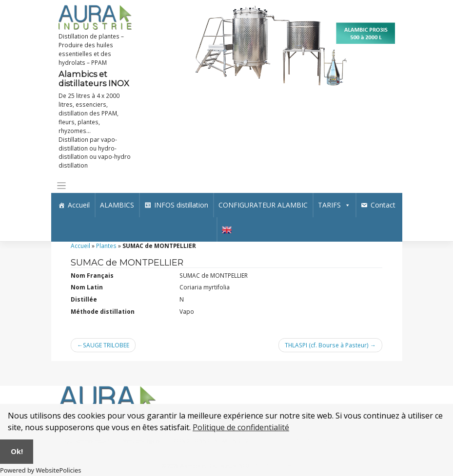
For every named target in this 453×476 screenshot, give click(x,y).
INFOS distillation (181, 205)
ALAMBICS (117, 205)
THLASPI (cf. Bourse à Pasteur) (327, 345)
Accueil (79, 205)
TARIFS (334, 205)
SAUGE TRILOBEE (106, 345)
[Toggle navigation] (62, 186)
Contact (383, 205)
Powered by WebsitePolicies (40, 470)
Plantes (106, 246)
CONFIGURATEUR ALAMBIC (263, 205)
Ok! (17, 451)
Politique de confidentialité (241, 427)
